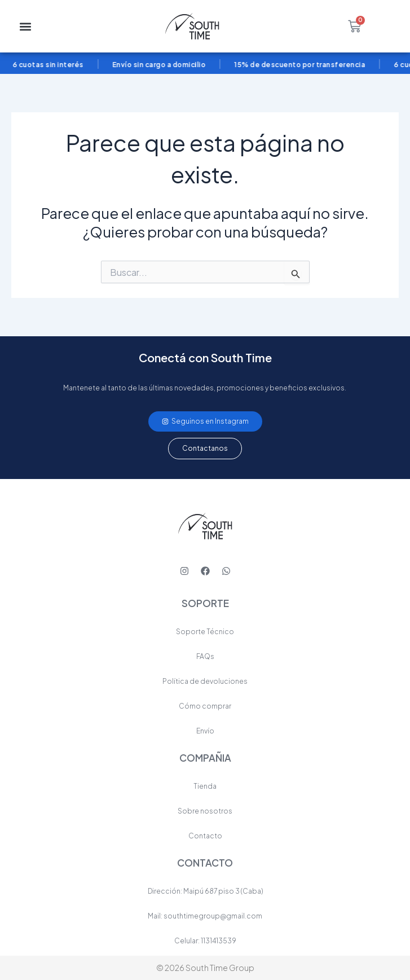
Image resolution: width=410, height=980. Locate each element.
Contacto (205, 836)
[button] (26, 26)
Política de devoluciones (205, 681)
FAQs (205, 656)
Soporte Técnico (205, 632)
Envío (205, 731)
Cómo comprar (205, 706)
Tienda (205, 786)
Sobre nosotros (205, 811)
